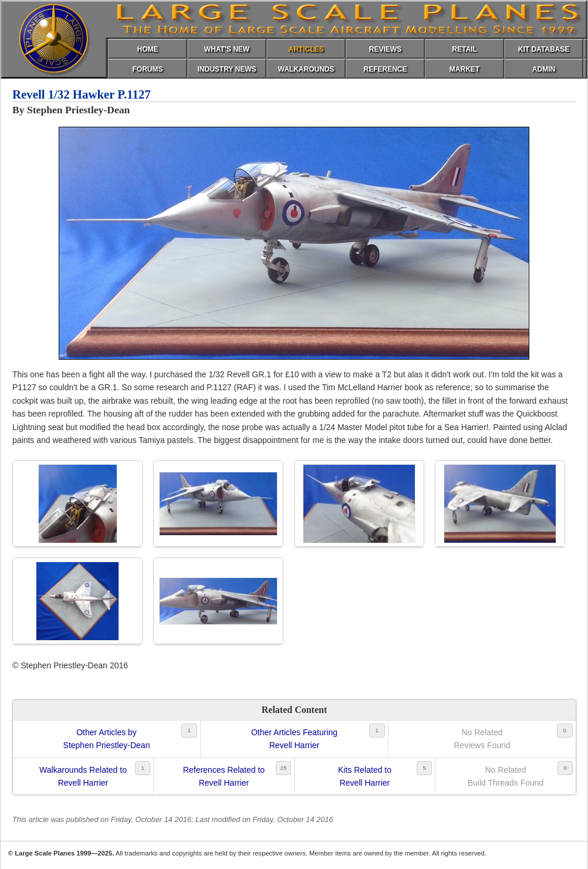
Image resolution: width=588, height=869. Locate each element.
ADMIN (544, 69)
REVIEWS (385, 49)
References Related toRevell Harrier (224, 776)
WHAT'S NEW (227, 49)
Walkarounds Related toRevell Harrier (83, 776)
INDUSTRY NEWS (227, 69)
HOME (148, 49)
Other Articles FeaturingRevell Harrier (294, 739)
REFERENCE (385, 69)
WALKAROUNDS (306, 69)
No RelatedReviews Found (482, 739)
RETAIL (464, 49)
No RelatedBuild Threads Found (506, 776)
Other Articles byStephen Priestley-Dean (107, 739)
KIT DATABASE (544, 49)
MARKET (464, 69)
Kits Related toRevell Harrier (365, 776)
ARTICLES (306, 49)
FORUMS (148, 69)
